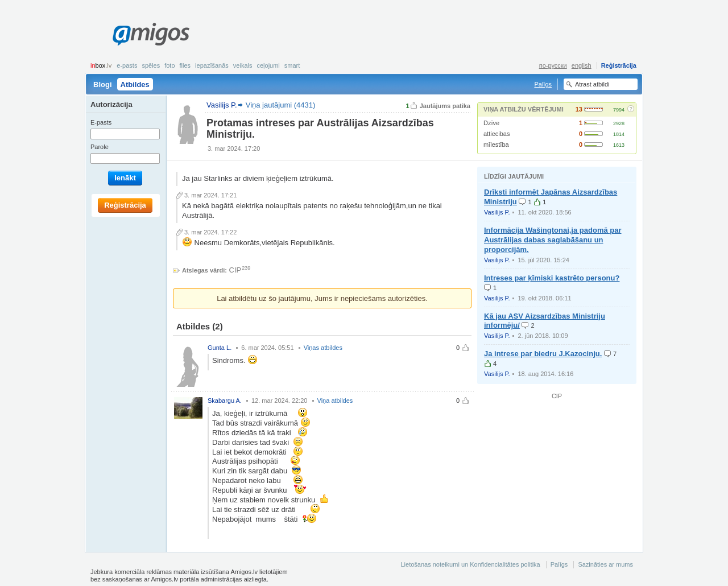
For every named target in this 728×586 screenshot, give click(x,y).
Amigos (151, 34)
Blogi (103, 84)
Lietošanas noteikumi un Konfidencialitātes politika (470, 564)
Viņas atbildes (323, 348)
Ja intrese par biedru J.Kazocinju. (543, 354)
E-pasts (127, 65)
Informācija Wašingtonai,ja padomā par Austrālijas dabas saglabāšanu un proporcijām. (553, 240)
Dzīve (491, 123)
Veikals (243, 65)
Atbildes (135, 84)
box (101, 65)
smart (292, 65)
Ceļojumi (268, 65)
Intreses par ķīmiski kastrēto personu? (552, 278)
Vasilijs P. (497, 212)
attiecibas (497, 134)
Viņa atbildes (335, 401)
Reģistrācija (619, 65)
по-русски (553, 65)
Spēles (151, 65)
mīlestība (496, 145)
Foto (169, 65)
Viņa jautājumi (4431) (281, 105)
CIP (235, 270)
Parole (100, 147)
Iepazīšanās (212, 65)
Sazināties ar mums (605, 564)
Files (185, 65)
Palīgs (543, 84)
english (582, 65)
